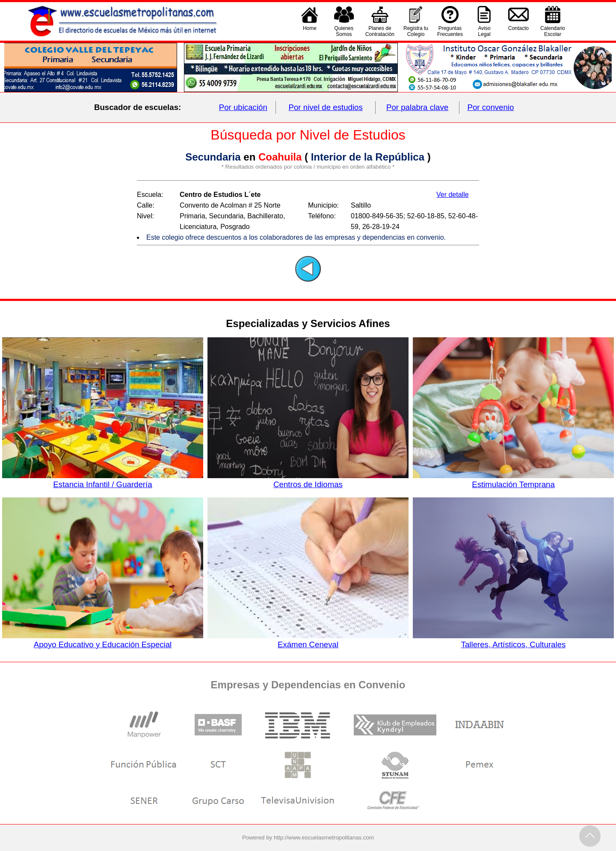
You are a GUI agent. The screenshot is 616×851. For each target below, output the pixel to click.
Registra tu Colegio (416, 31)
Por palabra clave (417, 107)
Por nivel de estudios (326, 107)
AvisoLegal (484, 31)
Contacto (518, 31)
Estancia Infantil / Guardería (103, 480)
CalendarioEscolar (553, 31)
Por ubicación (243, 107)
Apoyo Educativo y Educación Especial (103, 640)
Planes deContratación (380, 31)
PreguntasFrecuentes (450, 31)
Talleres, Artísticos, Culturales (513, 640)
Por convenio (491, 107)
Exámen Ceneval (308, 640)
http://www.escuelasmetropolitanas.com (324, 838)
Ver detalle (453, 195)
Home (310, 31)
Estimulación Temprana (513, 480)
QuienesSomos (344, 31)
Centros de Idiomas (308, 480)
